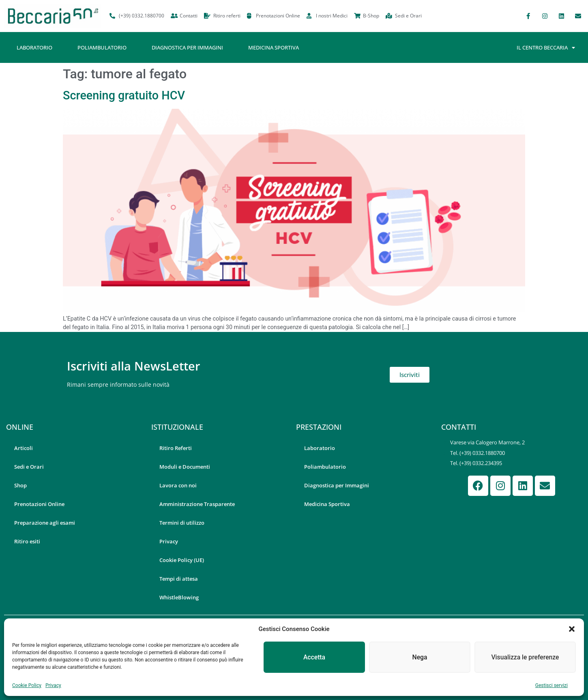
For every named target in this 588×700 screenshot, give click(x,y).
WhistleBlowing (179, 597)
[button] (572, 629)
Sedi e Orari (29, 467)
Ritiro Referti (176, 448)
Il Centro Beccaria (546, 48)
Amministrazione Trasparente (197, 504)
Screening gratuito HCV (124, 95)
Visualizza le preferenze (525, 657)
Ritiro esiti (27, 541)
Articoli (24, 448)
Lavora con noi (178, 485)
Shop (20, 485)
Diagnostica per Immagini (187, 47)
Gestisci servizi (552, 685)
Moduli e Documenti (185, 467)
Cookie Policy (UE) (182, 560)
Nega (420, 657)
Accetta (314, 657)
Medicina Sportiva (274, 47)
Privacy (53, 685)
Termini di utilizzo (182, 523)
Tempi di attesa (179, 579)
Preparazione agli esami (45, 523)
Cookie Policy (27, 685)
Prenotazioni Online (39, 504)
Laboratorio (34, 47)
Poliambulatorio (102, 47)
